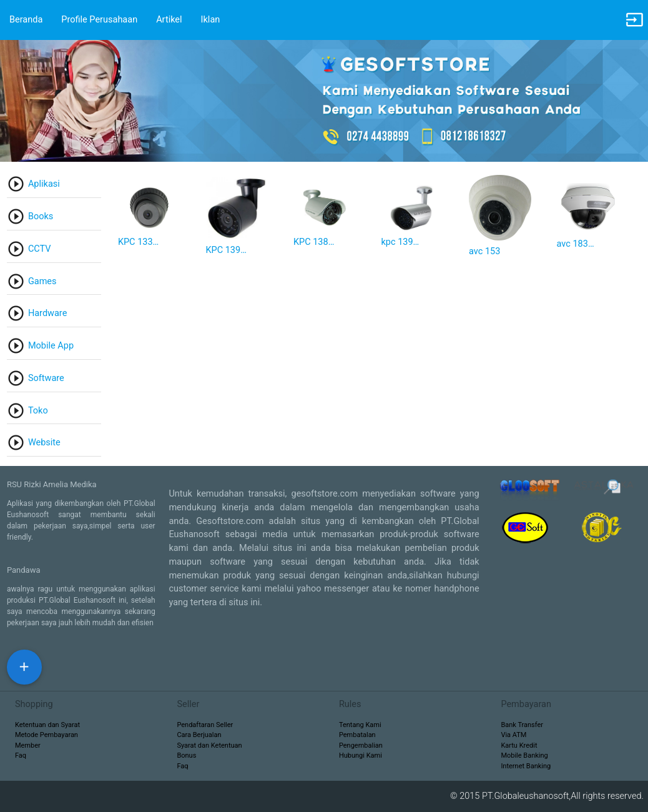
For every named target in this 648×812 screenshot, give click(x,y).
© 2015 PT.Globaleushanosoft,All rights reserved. (549, 796)
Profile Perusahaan (99, 20)
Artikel (169, 20)
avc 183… (576, 244)
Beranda (26, 20)
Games (42, 281)
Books (41, 216)
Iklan (211, 20)
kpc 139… (400, 242)
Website (44, 443)
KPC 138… (314, 242)
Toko (38, 411)
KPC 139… (226, 250)
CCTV (40, 249)
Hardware (47, 313)
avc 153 (484, 251)
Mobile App (51, 346)
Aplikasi (44, 184)
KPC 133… (138, 242)
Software (46, 378)
